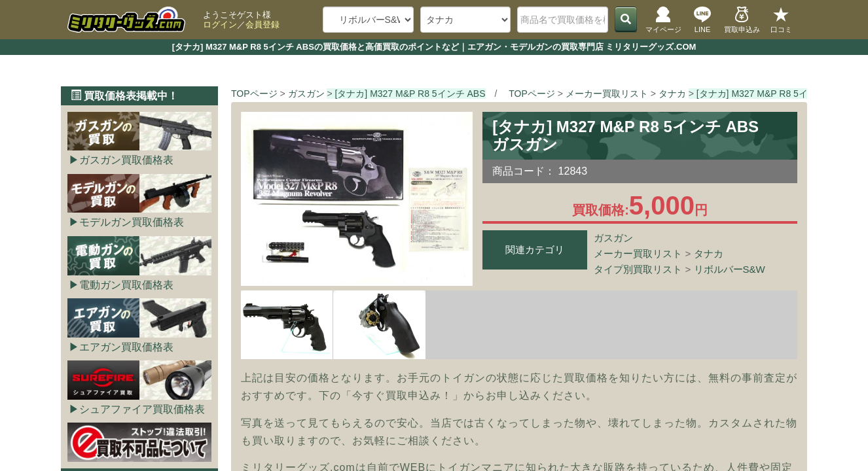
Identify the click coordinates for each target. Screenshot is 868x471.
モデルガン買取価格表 (132, 222)
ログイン (220, 25)
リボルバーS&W (730, 269)
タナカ (709, 253)
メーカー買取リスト (638, 253)
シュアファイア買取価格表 (142, 409)
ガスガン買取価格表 (126, 160)
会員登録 (262, 25)
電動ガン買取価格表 (126, 285)
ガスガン (613, 238)
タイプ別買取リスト (638, 269)
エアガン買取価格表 (126, 347)
